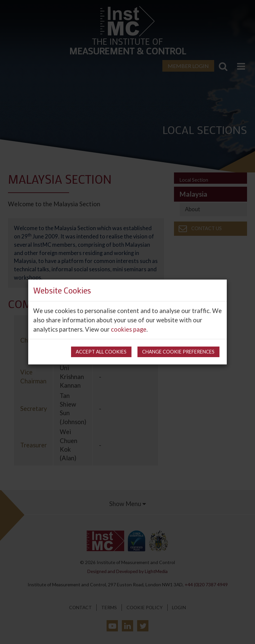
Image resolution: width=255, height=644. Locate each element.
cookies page (129, 329)
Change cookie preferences (178, 352)
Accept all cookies (101, 352)
